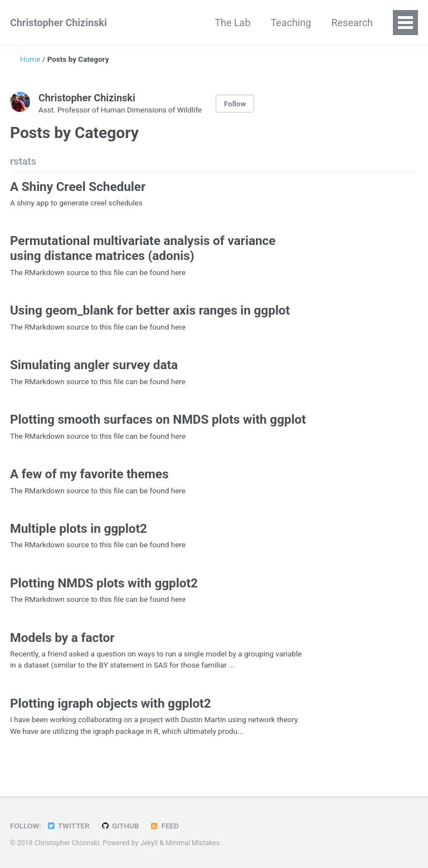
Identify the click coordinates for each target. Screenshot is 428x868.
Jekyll (149, 843)
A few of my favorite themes (89, 474)
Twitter (68, 826)
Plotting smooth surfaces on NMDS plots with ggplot (158, 419)
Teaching (291, 23)
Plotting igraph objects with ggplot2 (111, 703)
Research (352, 23)
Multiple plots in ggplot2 (79, 528)
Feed (164, 826)
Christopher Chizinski (59, 23)
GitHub (120, 826)
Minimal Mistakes (193, 843)
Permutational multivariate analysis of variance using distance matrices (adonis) (143, 248)
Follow (235, 104)
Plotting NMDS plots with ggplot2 (104, 583)
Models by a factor (62, 637)
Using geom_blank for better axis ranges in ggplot (150, 310)
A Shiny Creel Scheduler (78, 187)
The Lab (232, 23)
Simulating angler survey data (94, 365)
